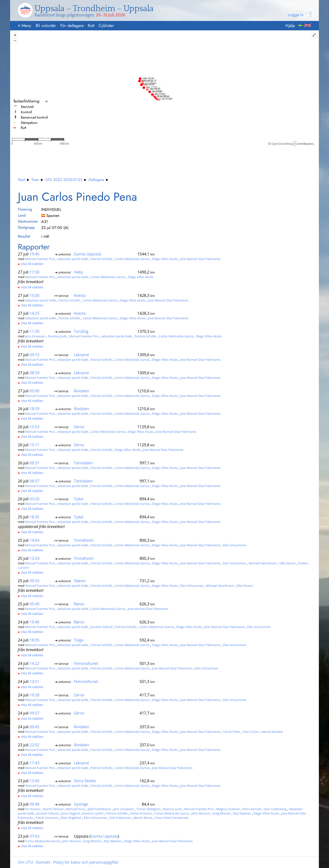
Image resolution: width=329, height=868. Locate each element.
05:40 (35, 604)
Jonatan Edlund (102, 627)
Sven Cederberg (275, 809)
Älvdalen (82, 391)
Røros (79, 604)
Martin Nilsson (54, 809)
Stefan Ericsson (141, 813)
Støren (80, 581)
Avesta (80, 295)
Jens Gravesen (36, 336)
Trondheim (84, 540)
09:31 (35, 463)
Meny (24, 26)
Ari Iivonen (33, 809)
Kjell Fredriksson (100, 809)
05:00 (35, 391)
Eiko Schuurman (235, 545)
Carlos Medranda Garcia (133, 259)
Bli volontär (46, 26)
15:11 (35, 445)
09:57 (35, 713)
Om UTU (26, 862)
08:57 (35, 481)
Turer (35, 180)
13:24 (35, 558)
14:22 (35, 663)
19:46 (35, 254)
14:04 (35, 540)
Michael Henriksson (263, 563)
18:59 (35, 409)
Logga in (296, 15)
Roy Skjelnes (243, 813)
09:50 (35, 581)
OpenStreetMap (282, 144)
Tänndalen (83, 463)
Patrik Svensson (47, 818)
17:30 (35, 272)
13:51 (35, 681)
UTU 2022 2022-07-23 (64, 180)
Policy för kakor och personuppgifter (86, 862)
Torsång (81, 331)
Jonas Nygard (71, 813)
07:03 (35, 836)
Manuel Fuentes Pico (40, 259)
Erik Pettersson (121, 818)
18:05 (35, 640)
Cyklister (106, 26)
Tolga (79, 640)
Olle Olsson (288, 563)
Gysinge (81, 804)
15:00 (35, 295)
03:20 (35, 499)
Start (21, 180)
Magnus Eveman (228, 809)
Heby (79, 272)
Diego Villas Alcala (165, 259)
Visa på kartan (31, 264)
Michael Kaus (76, 809)
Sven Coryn (251, 732)
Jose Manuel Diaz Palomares (200, 259)
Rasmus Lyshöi (93, 813)
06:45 (35, 727)
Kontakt (43, 862)
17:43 (35, 763)
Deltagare (96, 180)
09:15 (35, 355)
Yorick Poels (232, 732)
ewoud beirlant (272, 732)
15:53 (35, 427)
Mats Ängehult (71, 818)
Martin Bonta (144, 818)
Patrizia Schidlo (102, 259)
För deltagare (72, 26)
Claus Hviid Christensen (172, 818)
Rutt (91, 26)
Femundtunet (86, 663)
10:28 (35, 695)
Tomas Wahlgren (149, 809)
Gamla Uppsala (87, 254)
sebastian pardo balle (73, 259)
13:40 (35, 781)
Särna (79, 427)
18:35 (35, 517)
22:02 (35, 745)
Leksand (81, 355)
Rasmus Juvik (58, 336)
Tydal (79, 499)
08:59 (35, 373)
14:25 (35, 313)
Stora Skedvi (85, 781)
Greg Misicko (222, 813)
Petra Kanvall (252, 809)
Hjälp (290, 26)
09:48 (35, 804)
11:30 (35, 331)
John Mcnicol (201, 813)
